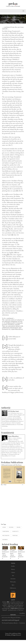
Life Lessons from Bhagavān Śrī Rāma (11, 618)
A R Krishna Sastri (13, 22)
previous (3, 485)
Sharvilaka (15, 536)
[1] (17, 191)
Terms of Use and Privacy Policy (13, 633)
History (13, 569)
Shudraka (11, 527)
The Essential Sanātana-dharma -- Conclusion (13, 623)
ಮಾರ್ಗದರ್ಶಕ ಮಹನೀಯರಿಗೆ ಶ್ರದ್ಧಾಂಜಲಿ (11, 620)
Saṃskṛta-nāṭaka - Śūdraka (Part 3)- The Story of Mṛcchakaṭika (13, 19)
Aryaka (4, 527)
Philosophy (13, 582)
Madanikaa (5, 540)
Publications (13, 588)
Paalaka (18, 527)
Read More (22, 613)
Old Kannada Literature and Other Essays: (11, 465)
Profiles (13, 566)
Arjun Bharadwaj (13, 436)
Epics (13, 585)
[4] (7, 280)
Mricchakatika (6, 536)
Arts (13, 576)
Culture (13, 572)
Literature (13, 579)
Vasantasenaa (6, 531)
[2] (12, 235)
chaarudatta (15, 531)
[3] (8, 255)
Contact (13, 591)
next (23, 485)
